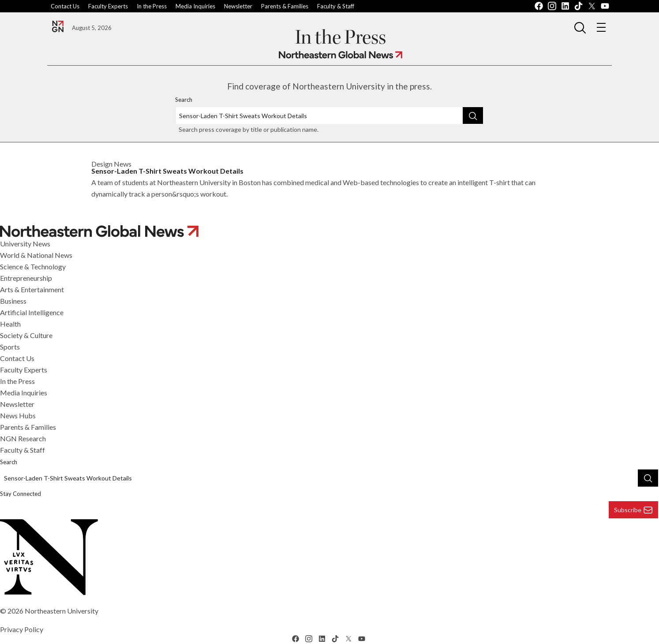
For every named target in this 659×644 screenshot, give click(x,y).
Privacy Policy (22, 629)
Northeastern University (62, 611)
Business (13, 301)
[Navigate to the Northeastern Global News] (58, 26)
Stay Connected (21, 494)
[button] (580, 27)
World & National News (36, 255)
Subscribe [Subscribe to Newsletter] (633, 510)
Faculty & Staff (336, 6)
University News (25, 244)
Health (10, 324)
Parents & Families (285, 6)
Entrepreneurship (26, 278)
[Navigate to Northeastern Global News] (341, 55)
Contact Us (65, 6)
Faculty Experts (108, 6)
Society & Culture (26, 335)
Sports (10, 347)
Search (184, 100)
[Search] (473, 115)
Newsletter (238, 6)
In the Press (152, 6)
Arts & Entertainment (32, 289)
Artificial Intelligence (32, 312)
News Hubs (18, 415)
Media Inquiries (195, 6)
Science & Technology (33, 266)
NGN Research (23, 438)
